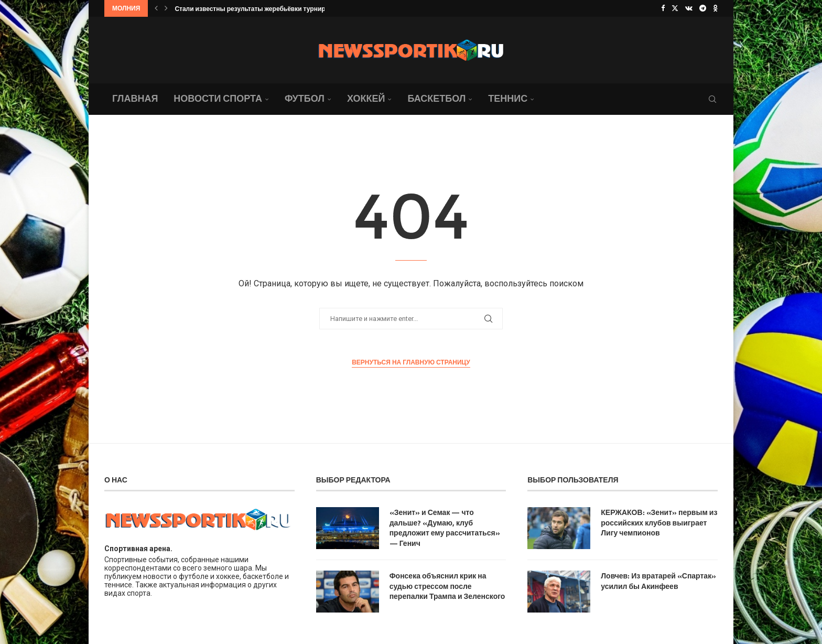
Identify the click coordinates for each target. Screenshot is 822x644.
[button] (156, 8)
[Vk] (689, 8)
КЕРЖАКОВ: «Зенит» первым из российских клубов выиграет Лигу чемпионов (659, 523)
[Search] (712, 99)
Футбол (305, 98)
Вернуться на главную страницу (411, 362)
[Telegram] (703, 8)
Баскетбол (436, 98)
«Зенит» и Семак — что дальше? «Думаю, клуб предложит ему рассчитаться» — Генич (445, 528)
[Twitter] (675, 8)
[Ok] (715, 8)
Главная (135, 98)
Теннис (508, 98)
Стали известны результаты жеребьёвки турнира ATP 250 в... (270, 9)
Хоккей (366, 98)
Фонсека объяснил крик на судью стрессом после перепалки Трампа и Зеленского (447, 586)
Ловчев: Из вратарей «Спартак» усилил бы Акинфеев (658, 581)
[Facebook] (663, 8)
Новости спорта (218, 98)
